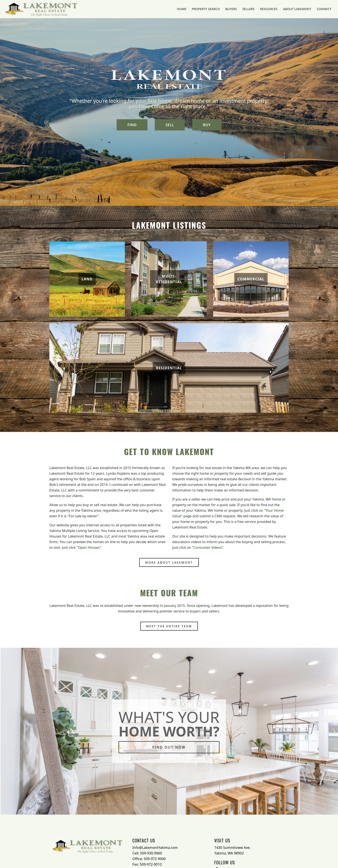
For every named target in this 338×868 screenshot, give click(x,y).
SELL (170, 125)
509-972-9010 (151, 864)
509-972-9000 (155, 859)
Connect (325, 9)
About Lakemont (300, 9)
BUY (207, 125)
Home (193, 9)
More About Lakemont (169, 562)
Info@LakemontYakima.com (155, 848)
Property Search (216, 9)
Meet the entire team (169, 626)
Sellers (255, 9)
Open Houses (89, 547)
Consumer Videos (208, 547)
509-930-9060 (151, 853)
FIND (132, 125)
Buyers (239, 9)
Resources (274, 9)
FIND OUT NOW (169, 747)
